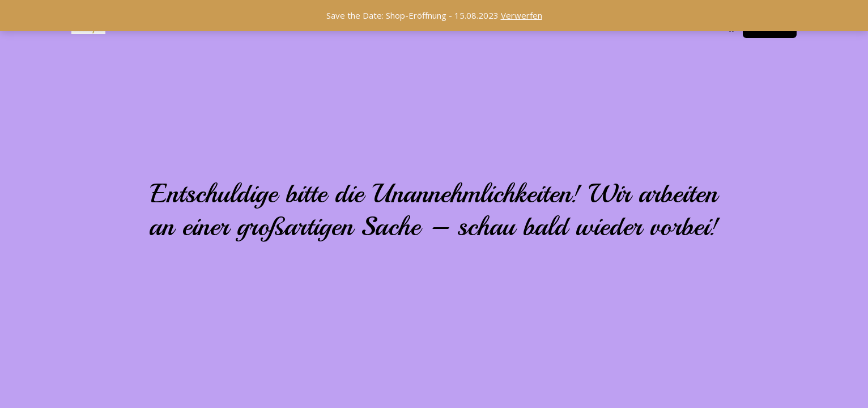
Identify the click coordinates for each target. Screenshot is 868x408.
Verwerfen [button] (522, 15)
